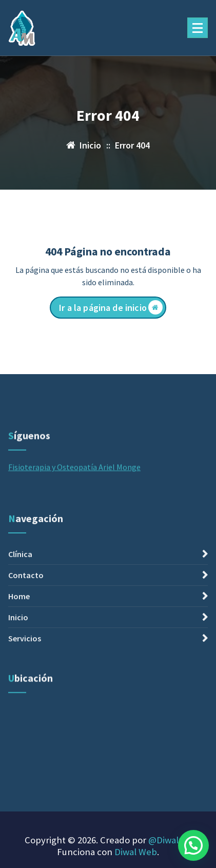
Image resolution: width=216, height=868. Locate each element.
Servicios (25, 694)
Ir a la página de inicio (111, 307)
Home (19, 652)
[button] (193, 845)
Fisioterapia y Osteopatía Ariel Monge (74, 488)
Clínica (20, 610)
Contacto (26, 631)
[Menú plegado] (198, 28)
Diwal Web (136, 852)
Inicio (18, 673)
